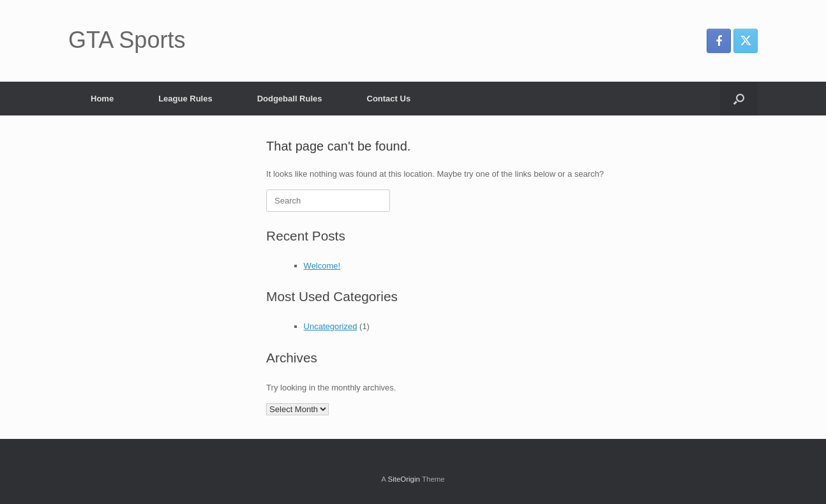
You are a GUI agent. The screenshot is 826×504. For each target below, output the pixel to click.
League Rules (185, 99)
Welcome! (322, 266)
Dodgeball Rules (290, 99)
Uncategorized (331, 326)
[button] (739, 99)
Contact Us (389, 99)
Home (102, 99)
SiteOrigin (404, 479)
